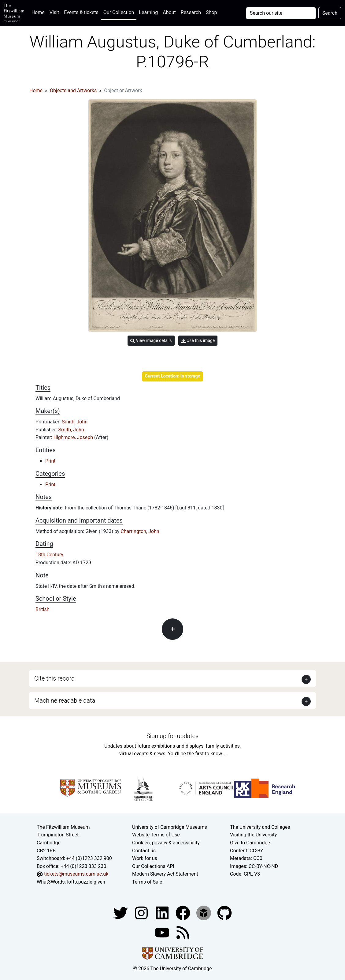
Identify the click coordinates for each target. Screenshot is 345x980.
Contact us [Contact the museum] (144, 851)
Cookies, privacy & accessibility (166, 843)
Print (50, 461)
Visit (54, 12)
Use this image (198, 341)
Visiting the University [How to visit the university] (253, 835)
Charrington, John (140, 531)
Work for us (145, 858)
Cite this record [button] (54, 678)
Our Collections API (153, 866)
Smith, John (75, 422)
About (169, 12)
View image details (151, 341)
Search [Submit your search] (330, 13)
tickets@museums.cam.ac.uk (76, 874)
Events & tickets (81, 12)
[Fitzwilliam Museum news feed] (183, 932)
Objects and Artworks (73, 90)
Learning (148, 12)
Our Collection (119, 12)
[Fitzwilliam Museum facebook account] (163, 912)
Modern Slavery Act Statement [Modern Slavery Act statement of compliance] (165, 874)
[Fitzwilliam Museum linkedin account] (184, 912)
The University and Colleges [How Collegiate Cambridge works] (260, 827)
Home (39, 12)
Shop (211, 12)
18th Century (49, 555)
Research (191, 12)
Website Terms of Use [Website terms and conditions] (156, 835)
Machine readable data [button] (65, 700)
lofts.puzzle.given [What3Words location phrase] (86, 882)
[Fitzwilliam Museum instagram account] (142, 912)
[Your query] (281, 13)
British (42, 609)
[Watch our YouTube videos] (163, 932)
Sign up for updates (172, 736)
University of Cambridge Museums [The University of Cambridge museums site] (170, 827)
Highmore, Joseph (74, 437)
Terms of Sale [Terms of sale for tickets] (147, 882)
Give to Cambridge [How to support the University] (250, 843)
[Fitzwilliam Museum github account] (224, 912)
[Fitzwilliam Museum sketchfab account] (204, 912)
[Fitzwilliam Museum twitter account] (121, 912)
